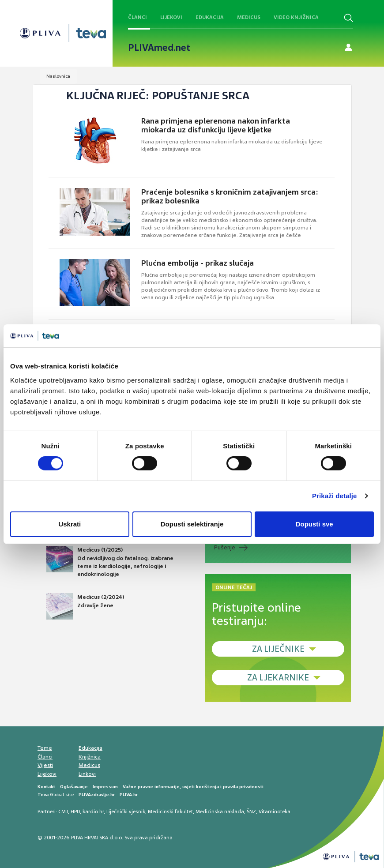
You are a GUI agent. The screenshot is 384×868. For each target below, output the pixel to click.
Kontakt (46, 787)
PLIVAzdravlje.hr (97, 795)
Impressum (105, 787)
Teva (43, 795)
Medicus (249, 17)
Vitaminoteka (275, 812)
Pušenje (225, 547)
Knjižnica (90, 757)
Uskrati (70, 524)
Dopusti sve (314, 524)
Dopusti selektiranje (192, 524)
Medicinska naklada (220, 812)
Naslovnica (58, 76)
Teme (45, 748)
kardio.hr (93, 812)
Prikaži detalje (335, 496)
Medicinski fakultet (170, 812)
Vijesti (45, 765)
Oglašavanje (74, 787)
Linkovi (87, 774)
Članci (137, 17)
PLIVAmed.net (159, 48)
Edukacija (210, 17)
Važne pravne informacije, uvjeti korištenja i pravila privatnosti (193, 787)
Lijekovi (171, 17)
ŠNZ (251, 812)
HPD (75, 812)
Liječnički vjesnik (126, 812)
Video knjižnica (296, 17)
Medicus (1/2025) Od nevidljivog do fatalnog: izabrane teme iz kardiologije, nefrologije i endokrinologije (110, 562)
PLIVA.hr (129, 795)
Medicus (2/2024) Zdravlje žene (85, 606)
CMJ (63, 812)
